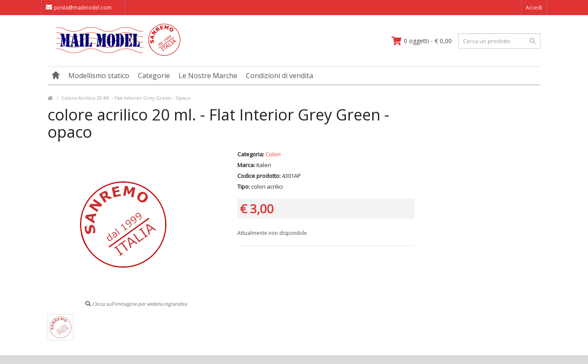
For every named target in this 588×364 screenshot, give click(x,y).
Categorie (154, 76)
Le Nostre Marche (208, 76)
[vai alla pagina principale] (114, 54)
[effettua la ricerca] (533, 41)
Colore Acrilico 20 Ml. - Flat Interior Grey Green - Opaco (126, 98)
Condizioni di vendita (280, 76)
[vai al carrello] (422, 41)
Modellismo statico (99, 76)
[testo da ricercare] (499, 41)
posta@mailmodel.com (79, 8)
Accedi (534, 8)
